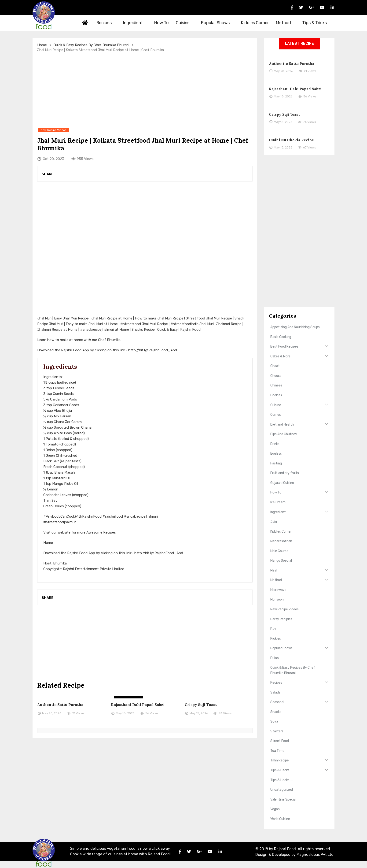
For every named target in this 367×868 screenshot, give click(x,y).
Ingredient (136, 23)
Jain (274, 522)
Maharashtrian (281, 541)
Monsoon (277, 599)
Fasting (276, 463)
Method (286, 23)
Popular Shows (218, 23)
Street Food (280, 741)
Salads (275, 692)
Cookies (276, 395)
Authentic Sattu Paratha (60, 705)
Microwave (278, 590)
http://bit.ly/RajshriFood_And (153, 350)
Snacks (276, 712)
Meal (274, 570)
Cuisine (185, 23)
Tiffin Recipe (280, 760)
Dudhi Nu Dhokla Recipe (291, 140)
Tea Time (277, 751)
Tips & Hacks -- (282, 780)
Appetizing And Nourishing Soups (295, 327)
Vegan (275, 809)
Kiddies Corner (255, 23)
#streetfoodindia (184, 324)
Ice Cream (278, 502)
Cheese (276, 376)
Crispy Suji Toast (201, 705)
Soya (274, 721)
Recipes (107, 23)
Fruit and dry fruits (285, 473)
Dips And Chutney (284, 434)
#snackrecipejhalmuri (97, 330)
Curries (276, 415)
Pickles (276, 639)
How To (161, 23)
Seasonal (277, 702)
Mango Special (281, 561)
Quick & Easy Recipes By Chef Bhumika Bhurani (91, 45)
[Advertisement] (145, 89)
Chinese (276, 385)
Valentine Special (283, 799)
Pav (273, 629)
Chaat (275, 366)
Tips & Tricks (317, 23)
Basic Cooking (281, 337)
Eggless (276, 454)
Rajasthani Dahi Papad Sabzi (138, 705)
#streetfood (131, 324)
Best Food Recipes (284, 347)
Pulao (275, 658)
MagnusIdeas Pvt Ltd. (316, 855)
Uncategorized (282, 790)
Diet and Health (282, 425)
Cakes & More (280, 356)
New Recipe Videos (284, 609)
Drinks (275, 444)
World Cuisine (280, 819)
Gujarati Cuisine (282, 483)
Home (85, 23)
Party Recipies (281, 619)
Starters (277, 731)
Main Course (279, 551)
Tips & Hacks (280, 770)
